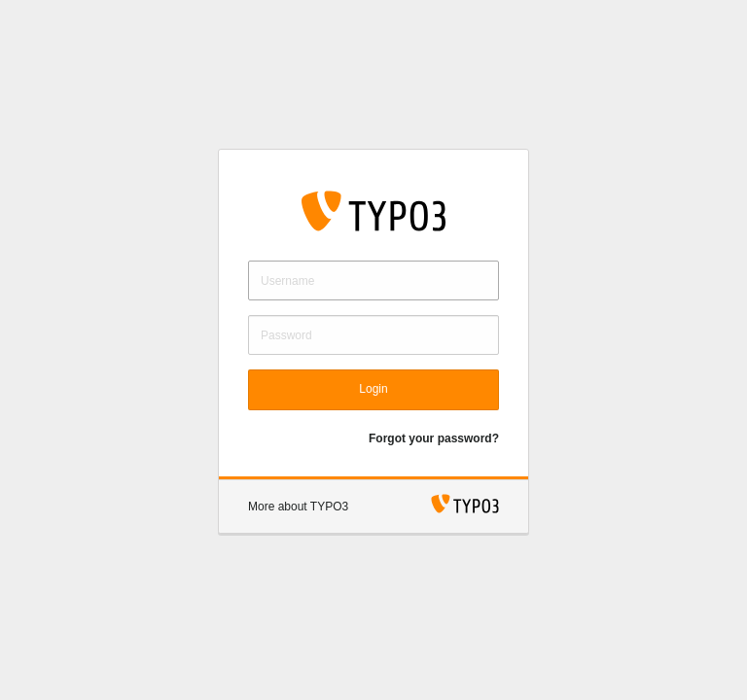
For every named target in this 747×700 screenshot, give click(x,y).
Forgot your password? (434, 438)
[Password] (373, 335)
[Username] (373, 280)
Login (373, 389)
